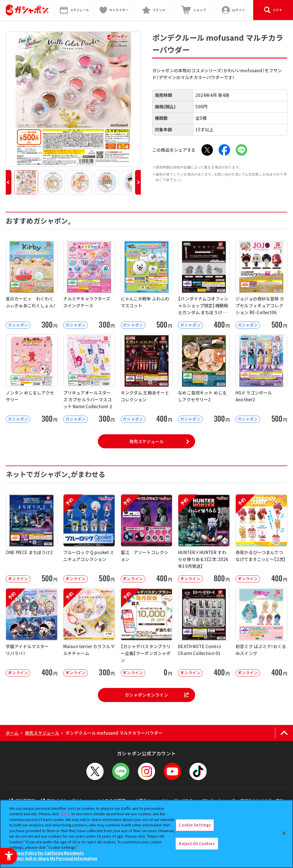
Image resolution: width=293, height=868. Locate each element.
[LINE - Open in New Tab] (241, 150)
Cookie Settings (195, 825)
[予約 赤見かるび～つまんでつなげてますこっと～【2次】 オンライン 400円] (261, 538)
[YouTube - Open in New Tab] (172, 771)
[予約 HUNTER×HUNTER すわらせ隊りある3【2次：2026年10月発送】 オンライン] (204, 538)
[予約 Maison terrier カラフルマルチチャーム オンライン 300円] (89, 632)
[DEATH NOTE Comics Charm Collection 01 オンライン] (204, 632)
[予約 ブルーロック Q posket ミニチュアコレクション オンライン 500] (89, 538)
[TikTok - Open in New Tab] (198, 771)
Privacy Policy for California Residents (47, 853)
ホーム (12, 733)
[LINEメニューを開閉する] (121, 771)
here (66, 814)
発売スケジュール (146, 441)
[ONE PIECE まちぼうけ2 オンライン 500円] (32, 538)
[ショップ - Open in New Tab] (194, 10)
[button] (9, 182)
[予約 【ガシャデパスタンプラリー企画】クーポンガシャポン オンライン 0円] (147, 632)
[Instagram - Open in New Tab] (146, 771)
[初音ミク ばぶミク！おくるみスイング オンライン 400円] (261, 632)
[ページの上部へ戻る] (284, 733)
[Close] (284, 833)
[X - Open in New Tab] (207, 150)
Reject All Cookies (197, 843)
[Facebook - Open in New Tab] (224, 150)
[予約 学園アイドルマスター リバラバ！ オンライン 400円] (32, 632)
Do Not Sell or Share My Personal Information (54, 858)
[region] (146, 834)
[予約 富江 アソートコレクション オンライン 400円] (147, 538)
